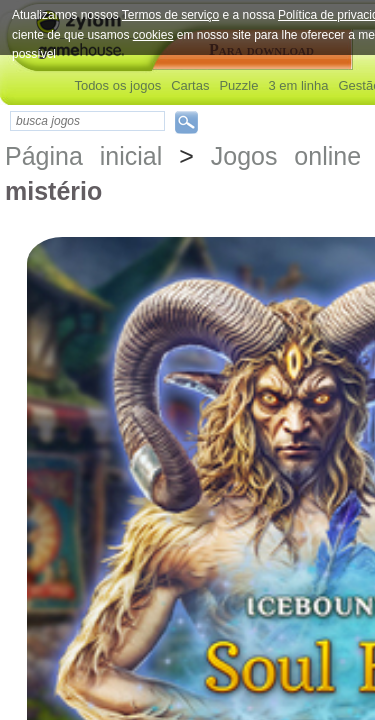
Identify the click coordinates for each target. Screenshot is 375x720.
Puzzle (238, 85)
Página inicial (83, 156)
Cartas (190, 85)
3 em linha (298, 85)
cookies (153, 35)
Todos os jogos (117, 85)
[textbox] (87, 121)
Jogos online (286, 156)
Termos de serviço (170, 15)
